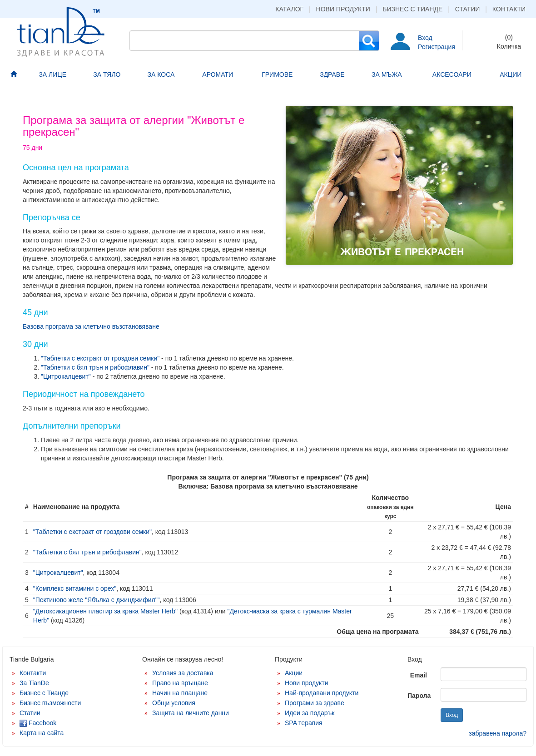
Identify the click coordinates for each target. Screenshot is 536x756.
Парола (419, 696)
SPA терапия (304, 723)
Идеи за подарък (310, 713)
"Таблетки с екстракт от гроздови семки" (100, 358)
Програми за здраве (315, 703)
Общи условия (174, 703)
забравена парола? (498, 733)
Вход (425, 38)
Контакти (509, 9)
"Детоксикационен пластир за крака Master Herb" (105, 611)
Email (419, 675)
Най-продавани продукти (322, 693)
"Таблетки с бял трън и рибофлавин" (95, 367)
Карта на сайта (42, 733)
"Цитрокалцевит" (66, 376)
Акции (294, 673)
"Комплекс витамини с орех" (75, 588)
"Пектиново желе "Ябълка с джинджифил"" (97, 600)
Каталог (289, 9)
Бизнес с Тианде (412, 9)
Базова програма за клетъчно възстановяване (91, 326)
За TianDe (34, 683)
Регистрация (437, 47)
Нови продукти (343, 9)
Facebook (38, 723)
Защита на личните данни (191, 713)
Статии (468, 9)
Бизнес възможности (50, 703)
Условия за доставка (183, 673)
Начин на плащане (180, 693)
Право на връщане (180, 683)
